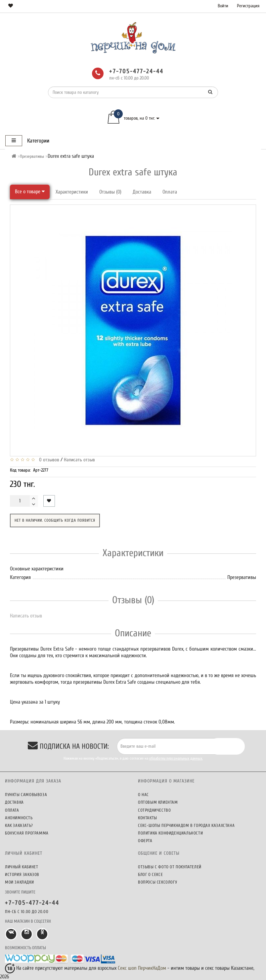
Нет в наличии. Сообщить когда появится (55, 520)
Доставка (142, 192)
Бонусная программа (27, 833)
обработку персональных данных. (176, 758)
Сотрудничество (154, 810)
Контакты (148, 818)
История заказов (22, 874)
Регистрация (248, 6)
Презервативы (32, 156)
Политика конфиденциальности (170, 833)
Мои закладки (19, 882)
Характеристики (72, 192)
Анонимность (19, 818)
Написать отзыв (79, 460)
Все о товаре (30, 192)
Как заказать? (19, 825)
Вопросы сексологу (157, 882)
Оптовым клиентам (158, 802)
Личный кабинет (22, 867)
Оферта (145, 841)
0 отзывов (48, 460)
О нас (143, 795)
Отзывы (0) (110, 192)
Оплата (170, 192)
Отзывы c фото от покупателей (170, 867)
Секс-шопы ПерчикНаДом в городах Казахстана (186, 825)
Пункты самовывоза (26, 795)
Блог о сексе (150, 874)
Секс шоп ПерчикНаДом (142, 968)
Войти (223, 6)
